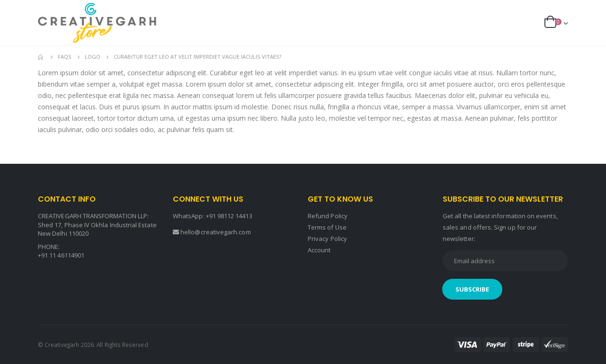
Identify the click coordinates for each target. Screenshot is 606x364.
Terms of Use (327, 227)
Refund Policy (328, 216)
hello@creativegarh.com (215, 232)
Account (319, 250)
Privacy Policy (327, 239)
